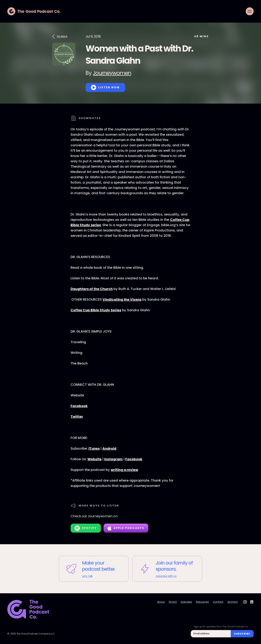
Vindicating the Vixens (122, 299)
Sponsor (233, 602)
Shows (173, 602)
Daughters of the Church (92, 289)
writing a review (124, 470)
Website (94, 459)
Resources (202, 602)
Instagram (113, 459)
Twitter (77, 417)
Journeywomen (112, 73)
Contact (218, 602)
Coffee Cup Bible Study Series (96, 310)
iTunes (94, 448)
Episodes (186, 602)
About (161, 602)
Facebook (79, 406)
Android (109, 448)
